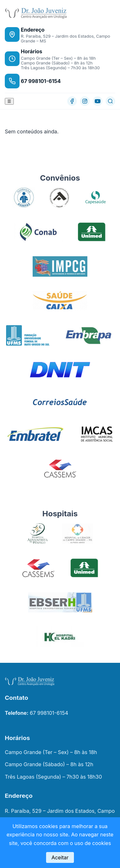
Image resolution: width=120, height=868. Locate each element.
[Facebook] (72, 101)
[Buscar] (110, 101)
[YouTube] (98, 101)
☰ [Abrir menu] (9, 101)
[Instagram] (85, 101)
